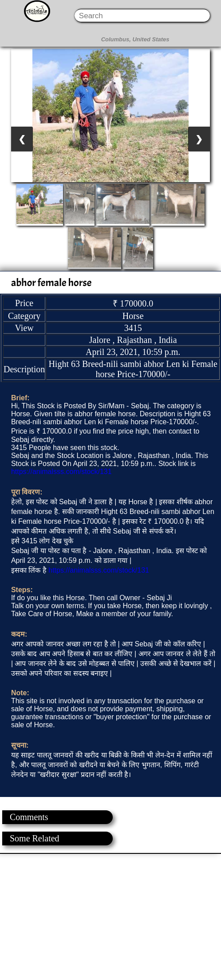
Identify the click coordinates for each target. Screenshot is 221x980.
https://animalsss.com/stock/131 (61, 472)
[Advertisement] (110, 916)
